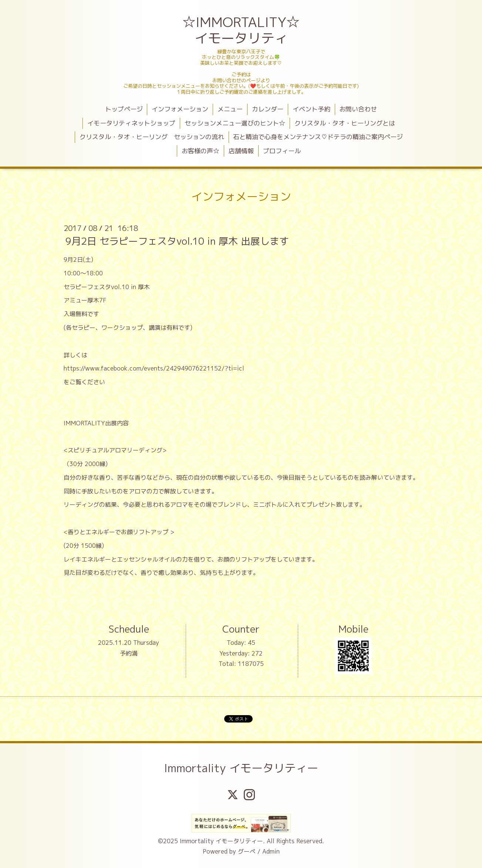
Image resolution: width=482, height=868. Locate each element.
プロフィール (282, 151)
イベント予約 (311, 109)
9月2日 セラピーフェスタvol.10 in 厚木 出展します (177, 241)
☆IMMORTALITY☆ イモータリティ (242, 30)
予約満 (129, 653)
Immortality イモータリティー (241, 768)
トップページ (124, 109)
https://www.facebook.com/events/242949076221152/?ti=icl (154, 368)
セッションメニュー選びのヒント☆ (235, 123)
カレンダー (268, 109)
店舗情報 (241, 151)
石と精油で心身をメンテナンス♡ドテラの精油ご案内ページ (318, 137)
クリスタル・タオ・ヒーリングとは (345, 123)
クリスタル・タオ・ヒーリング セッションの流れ (152, 137)
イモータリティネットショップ (131, 123)
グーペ (247, 851)
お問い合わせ (358, 109)
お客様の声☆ (200, 151)
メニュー (230, 109)
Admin (271, 851)
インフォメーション (180, 109)
